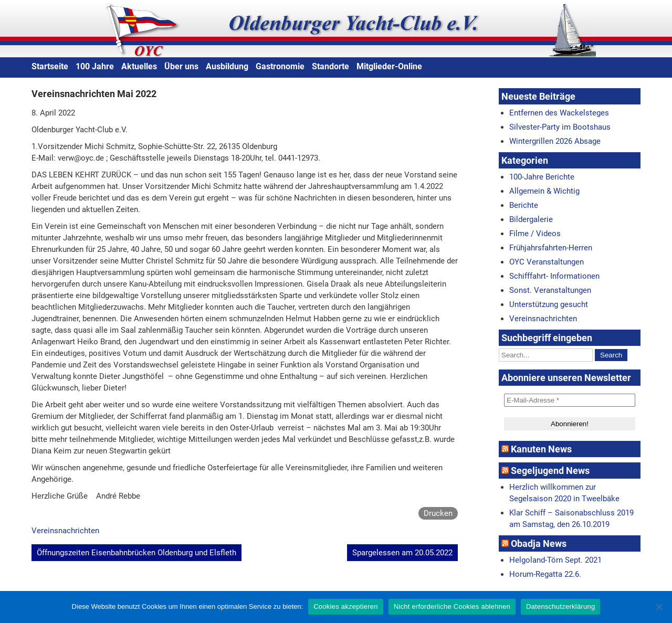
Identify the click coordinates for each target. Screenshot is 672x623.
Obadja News (539, 543)
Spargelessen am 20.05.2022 (402, 553)
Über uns (181, 66)
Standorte (330, 66)
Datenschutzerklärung (560, 606)
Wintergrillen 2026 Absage (555, 141)
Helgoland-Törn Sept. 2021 (555, 560)
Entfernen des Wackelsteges (559, 113)
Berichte (524, 205)
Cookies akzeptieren (346, 606)
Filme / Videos (535, 234)
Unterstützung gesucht (549, 304)
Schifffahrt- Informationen (554, 276)
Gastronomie (280, 66)
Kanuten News (541, 449)
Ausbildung (227, 66)
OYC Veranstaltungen (547, 262)
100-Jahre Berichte (542, 177)
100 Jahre (95, 66)
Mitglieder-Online (389, 66)
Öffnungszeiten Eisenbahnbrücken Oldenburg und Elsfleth (136, 553)
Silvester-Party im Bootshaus (560, 127)
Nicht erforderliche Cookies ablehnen (452, 606)
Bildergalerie (531, 219)
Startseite (50, 66)
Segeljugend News (550, 471)
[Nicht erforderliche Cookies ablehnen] (659, 607)
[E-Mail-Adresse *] (570, 400)
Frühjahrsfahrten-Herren (551, 248)
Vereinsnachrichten (65, 531)
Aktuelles (139, 66)
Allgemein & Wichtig (544, 191)
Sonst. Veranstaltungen (550, 290)
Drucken (438, 513)
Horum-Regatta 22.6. (545, 574)
